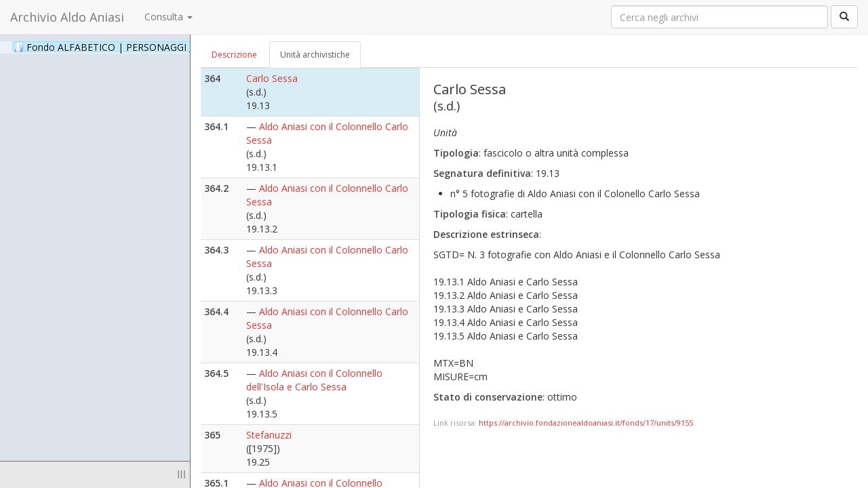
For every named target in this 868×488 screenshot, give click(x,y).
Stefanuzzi (269, 435)
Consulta (169, 17)
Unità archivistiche (315, 55)
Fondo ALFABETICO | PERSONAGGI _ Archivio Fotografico (164, 47)
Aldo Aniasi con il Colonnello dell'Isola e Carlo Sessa (314, 380)
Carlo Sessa (272, 78)
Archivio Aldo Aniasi (67, 17)
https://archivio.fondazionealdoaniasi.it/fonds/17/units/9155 (586, 423)
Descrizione (234, 55)
